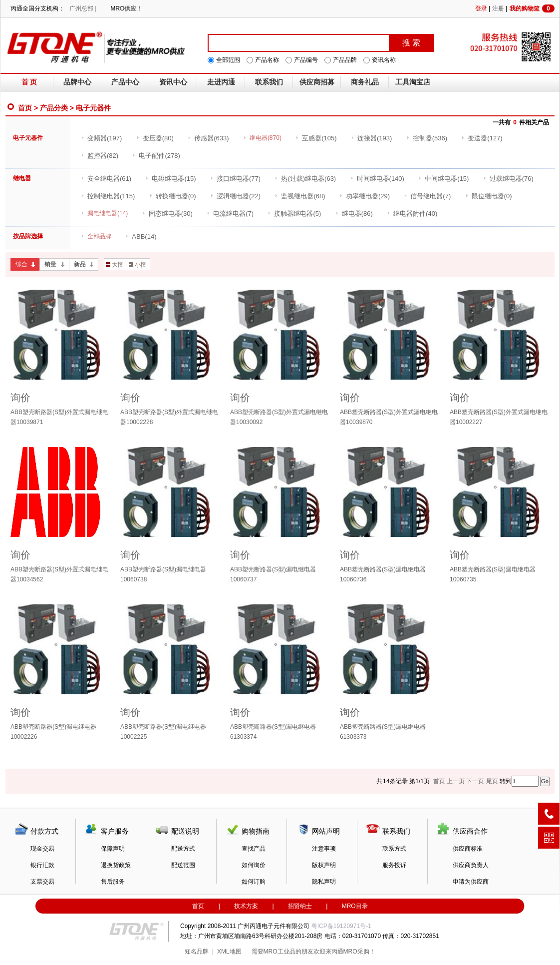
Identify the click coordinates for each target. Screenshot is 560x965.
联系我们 (269, 82)
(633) (208, 138)
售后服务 (113, 882)
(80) (155, 138)
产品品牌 (345, 60)
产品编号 (306, 60)
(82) (100, 156)
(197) (101, 138)
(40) (412, 214)
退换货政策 (116, 865)
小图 (138, 265)
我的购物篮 (532, 8)
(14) (141, 237)
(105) (316, 138)
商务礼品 (365, 82)
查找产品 (254, 849)
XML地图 (229, 952)
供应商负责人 (471, 865)
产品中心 (125, 82)
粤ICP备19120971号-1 (341, 926)
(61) (106, 179)
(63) (305, 179)
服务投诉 (394, 865)
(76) (508, 179)
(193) (371, 138)
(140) (377, 179)
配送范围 (183, 865)
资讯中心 (173, 82)
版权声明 (324, 865)
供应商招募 (317, 82)
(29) (365, 196)
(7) (427, 196)
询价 (20, 398)
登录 (481, 8)
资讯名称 (384, 60)
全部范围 (228, 60)
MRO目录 (355, 906)
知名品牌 (197, 952)
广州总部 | (83, 8)
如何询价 (254, 865)
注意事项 (324, 849)
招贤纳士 (300, 906)
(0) (173, 196)
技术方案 (246, 906)
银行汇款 (42, 865)
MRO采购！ (359, 952)
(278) (156, 156)
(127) (482, 138)
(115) (108, 196)
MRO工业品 (280, 952)
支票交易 (42, 882)
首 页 (29, 82)
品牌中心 (77, 82)
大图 (115, 265)
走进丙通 (221, 82)
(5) (294, 214)
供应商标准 (468, 849)
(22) (235, 196)
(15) (170, 179)
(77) (235, 179)
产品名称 (267, 60)
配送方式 (183, 849)
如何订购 (254, 882)
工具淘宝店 (413, 82)
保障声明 (113, 849)
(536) (427, 138)
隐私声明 (324, 882)
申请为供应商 (471, 882)
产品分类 (54, 108)
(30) (167, 214)
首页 (25, 108)
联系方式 (394, 849)
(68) (300, 196)
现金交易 (42, 849)
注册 (498, 8)
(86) (354, 214)
